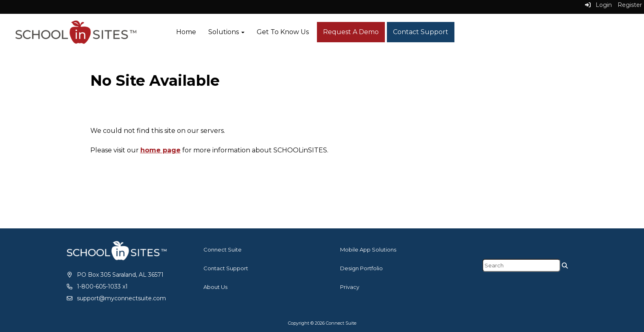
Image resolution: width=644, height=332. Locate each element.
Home (186, 32)
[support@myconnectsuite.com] (116, 298)
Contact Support (421, 32)
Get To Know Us (283, 32)
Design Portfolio (361, 268)
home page (160, 150)
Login (598, 5)
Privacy (350, 287)
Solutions (226, 32)
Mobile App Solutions (368, 250)
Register (630, 5)
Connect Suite (223, 250)
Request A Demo (351, 32)
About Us (215, 287)
